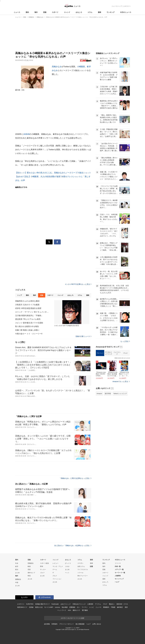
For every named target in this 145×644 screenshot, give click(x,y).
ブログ (105, 604)
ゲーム (55, 569)
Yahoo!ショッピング (120, 394)
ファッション (57, 579)
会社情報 (47, 624)
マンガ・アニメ (58, 566)
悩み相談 (65, 607)
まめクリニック (66, 604)
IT (53, 573)
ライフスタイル (83, 569)
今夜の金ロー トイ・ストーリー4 (29, 334)
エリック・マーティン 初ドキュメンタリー (32, 312)
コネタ (67, 566)
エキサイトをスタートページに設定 (72, 618)
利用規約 (54, 624)
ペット (67, 573)
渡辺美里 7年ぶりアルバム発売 (28, 319)
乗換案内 (106, 607)
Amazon (99, 394)
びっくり (68, 563)
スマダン (80, 563)
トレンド (67, 12)
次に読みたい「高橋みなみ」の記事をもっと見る (73, 545)
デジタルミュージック (109, 353)
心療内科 (90, 604)
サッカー (43, 569)
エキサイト (127, 6)
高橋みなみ (57, 67)
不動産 (113, 607)
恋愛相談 (72, 607)
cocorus (57, 607)
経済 (17, 566)
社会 (17, 563)
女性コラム (81, 566)
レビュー (56, 563)
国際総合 (18, 579)
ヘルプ (117, 582)
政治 (17, 569)
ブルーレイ (100, 353)
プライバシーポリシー (67, 624)
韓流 (29, 576)
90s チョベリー (83, 576)
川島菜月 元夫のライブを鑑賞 (27, 305)
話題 (91, 566)
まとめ (17, 573)
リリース (118, 563)
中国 (17, 583)
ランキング (111, 12)
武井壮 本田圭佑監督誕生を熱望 (28, 308)
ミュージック (117, 353)
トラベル (80, 573)
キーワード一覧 (120, 573)
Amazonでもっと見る (120, 381)
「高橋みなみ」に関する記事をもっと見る (75, 478)
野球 (42, 566)
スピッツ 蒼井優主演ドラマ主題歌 (29, 323)
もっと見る (125, 341)
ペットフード (62, 610)
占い (79, 607)
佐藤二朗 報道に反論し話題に (27, 330)
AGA (69, 610)
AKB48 (27, 134)
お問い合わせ (97, 624)
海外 (36, 12)
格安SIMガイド (22, 607)
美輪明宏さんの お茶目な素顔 (27, 301)
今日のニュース (126, 12)
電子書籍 (85, 610)
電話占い (112, 604)
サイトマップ (119, 579)
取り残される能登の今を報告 (27, 326)
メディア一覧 (119, 569)
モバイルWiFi (49, 607)
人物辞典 (118, 576)
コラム (90, 12)
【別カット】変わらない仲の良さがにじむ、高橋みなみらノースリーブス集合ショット (53, 173)
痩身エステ (76, 610)
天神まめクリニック (79, 604)
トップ (19, 295)
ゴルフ (42, 573)
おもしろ (79, 12)
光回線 (31, 607)
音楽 (29, 569)
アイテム (98, 604)
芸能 (45, 12)
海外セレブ (31, 573)
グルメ (55, 576)
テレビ (126, 353)
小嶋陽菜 (81, 67)
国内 (27, 12)
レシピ (92, 607)
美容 (126, 607)
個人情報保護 (80, 624)
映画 (29, 566)
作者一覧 (118, 566)
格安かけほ (39, 607)
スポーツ (55, 12)
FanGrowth (55, 604)
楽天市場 (108, 394)
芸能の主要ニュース (83, 336)
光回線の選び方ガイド (42, 604)
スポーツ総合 (45, 563)
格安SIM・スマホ (122, 604)
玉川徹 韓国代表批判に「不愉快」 (29, 316)
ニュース (17, 12)
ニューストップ (117, 6)
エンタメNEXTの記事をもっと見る (78, 284)
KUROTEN (30, 604)
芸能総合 (31, 563)
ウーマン (85, 607)
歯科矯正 (120, 607)
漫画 (99, 12)
